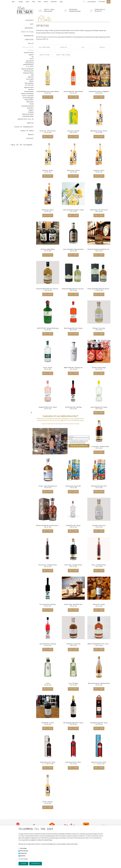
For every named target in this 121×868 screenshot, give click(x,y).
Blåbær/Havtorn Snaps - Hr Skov (99, 131)
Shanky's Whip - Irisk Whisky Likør (73, 605)
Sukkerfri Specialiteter (28, 116)
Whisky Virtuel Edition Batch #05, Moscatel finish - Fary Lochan (99, 289)
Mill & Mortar (30, 102)
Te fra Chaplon (30, 79)
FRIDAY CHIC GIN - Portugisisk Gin (73, 368)
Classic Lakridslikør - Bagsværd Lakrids (73, 249)
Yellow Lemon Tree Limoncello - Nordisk (73, 210)
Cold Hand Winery (29, 53)
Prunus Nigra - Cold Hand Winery (73, 565)
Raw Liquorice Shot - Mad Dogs (48, 605)
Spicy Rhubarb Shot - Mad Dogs (48, 644)
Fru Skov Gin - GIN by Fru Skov (48, 131)
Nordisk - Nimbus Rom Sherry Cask (48, 486)
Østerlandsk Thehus (28, 73)
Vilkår (39, 2)
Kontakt (46, 2)
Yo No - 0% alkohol (73, 683)
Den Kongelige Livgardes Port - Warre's (73, 723)
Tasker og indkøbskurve (24, 127)
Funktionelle (23, 853)
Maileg (31, 44)
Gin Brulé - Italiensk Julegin (99, 368)
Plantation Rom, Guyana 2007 (73, 486)
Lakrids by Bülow (29, 100)
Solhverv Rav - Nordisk (99, 605)
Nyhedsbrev (54, 2)
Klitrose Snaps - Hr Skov (73, 171)
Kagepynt (31, 110)
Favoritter (102, 2)
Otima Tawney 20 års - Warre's (73, 762)
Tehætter (31, 81)
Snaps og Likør (30, 61)
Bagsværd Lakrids (29, 88)
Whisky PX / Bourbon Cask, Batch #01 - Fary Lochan (99, 249)
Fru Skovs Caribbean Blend (48, 249)
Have (32, 24)
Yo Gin (48, 683)
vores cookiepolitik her (95, 838)
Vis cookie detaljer (23, 859)
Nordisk (31, 104)
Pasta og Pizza (27, 32)
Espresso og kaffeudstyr (28, 69)
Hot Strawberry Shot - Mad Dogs (73, 407)
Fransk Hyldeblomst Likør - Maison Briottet (48, 92)
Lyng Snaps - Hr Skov (99, 171)
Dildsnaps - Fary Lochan (99, 328)
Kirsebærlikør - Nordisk (48, 723)
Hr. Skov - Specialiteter (28, 96)
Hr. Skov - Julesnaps (48, 802)
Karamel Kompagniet (28, 98)
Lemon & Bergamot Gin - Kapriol (99, 407)
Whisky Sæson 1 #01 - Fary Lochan (99, 210)
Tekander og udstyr (29, 71)
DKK (14, 2)
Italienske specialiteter (28, 114)
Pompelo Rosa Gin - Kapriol (73, 526)
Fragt (61, 2)
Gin (33, 57)
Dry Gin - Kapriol (48, 368)
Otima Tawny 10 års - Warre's (99, 762)
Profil (34, 2)
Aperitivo (31, 55)
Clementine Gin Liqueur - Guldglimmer (99, 92)
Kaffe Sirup (31, 77)
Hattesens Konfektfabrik (27, 94)
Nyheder (21, 2)
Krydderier (31, 112)
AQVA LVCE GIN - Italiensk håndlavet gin (48, 328)
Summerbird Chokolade (28, 106)
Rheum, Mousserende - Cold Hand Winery (99, 683)
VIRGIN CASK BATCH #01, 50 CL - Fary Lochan (99, 644)
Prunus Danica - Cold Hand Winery (48, 565)
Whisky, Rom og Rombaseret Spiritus (28, 64)
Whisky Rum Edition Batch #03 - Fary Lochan (73, 289)
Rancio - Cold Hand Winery (99, 565)
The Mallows (30, 108)
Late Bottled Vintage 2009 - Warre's (99, 723)
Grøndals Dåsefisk (29, 92)
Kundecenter (92, 2)
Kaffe (32, 75)
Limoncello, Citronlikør (73, 131)
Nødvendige (23, 848)
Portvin (32, 59)
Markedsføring (24, 851)
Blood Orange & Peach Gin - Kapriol (73, 328)
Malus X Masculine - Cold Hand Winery (99, 447)
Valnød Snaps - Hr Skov (48, 210)
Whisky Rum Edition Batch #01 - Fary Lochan (48, 289)
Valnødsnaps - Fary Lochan (73, 644)
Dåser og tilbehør (29, 83)
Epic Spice (31, 90)
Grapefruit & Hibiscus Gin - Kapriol (48, 407)
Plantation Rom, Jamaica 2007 (99, 486)
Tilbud (28, 2)
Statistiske (23, 856)
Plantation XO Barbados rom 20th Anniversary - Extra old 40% (48, 526)
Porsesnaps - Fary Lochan (99, 526)
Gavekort (30, 139)
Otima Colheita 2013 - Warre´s (48, 762)
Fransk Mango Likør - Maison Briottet (73, 92)
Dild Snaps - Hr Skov (48, 171)
